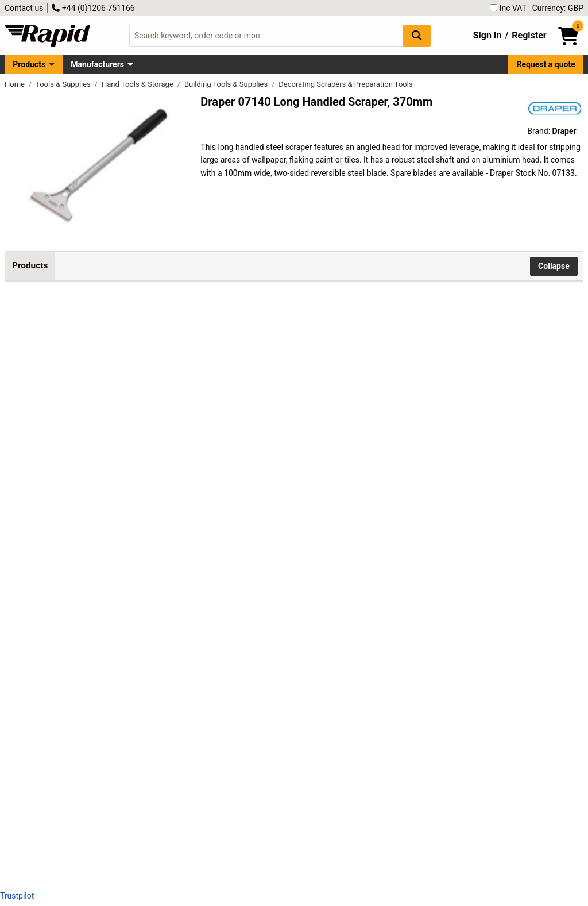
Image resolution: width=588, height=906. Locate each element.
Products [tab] (30, 265)
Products (29, 64)
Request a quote (546, 64)
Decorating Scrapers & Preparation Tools (345, 84)
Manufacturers (97, 64)
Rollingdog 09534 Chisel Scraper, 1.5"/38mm (183, 468)
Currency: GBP (558, 8)
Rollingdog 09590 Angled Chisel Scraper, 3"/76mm (193, 623)
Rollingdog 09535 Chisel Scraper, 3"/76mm (180, 546)
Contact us (24, 8)
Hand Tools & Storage (138, 84)
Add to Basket (400, 320)
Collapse (554, 266)
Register (529, 35)
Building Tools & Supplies (227, 84)
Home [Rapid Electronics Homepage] (16, 84)
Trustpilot (17, 896)
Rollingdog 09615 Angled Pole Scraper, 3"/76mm (190, 778)
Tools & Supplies (64, 84)
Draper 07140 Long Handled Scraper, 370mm (183, 313)
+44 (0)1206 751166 (93, 8)
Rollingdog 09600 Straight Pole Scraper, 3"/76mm (192, 701)
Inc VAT (508, 8)
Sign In (488, 35)
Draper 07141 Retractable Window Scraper (179, 391)
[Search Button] (417, 35)
